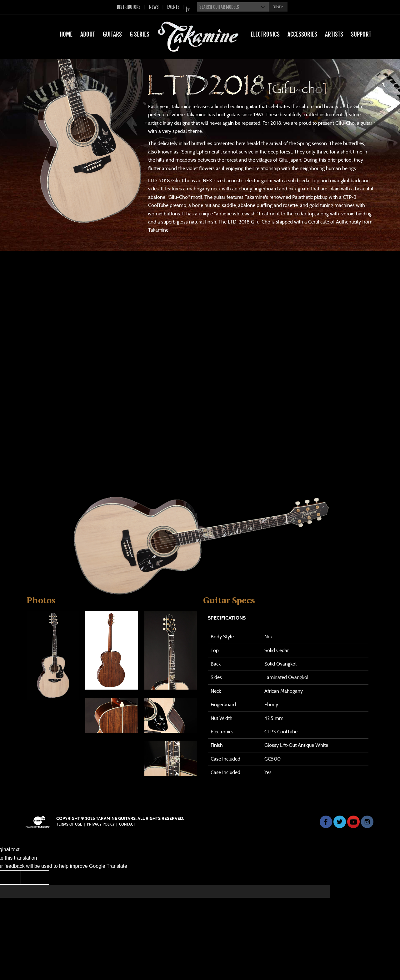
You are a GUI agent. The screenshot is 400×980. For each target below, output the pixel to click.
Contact (127, 824)
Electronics (265, 34)
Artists (334, 34)
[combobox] (233, 7)
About (88, 34)
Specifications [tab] (227, 618)
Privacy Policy (101, 824)
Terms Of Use (69, 824)
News (154, 7)
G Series (140, 34)
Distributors (129, 7)
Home (66, 34)
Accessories (302, 34)
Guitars (112, 34)
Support (361, 34)
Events (173, 7)
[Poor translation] (35, 877)
